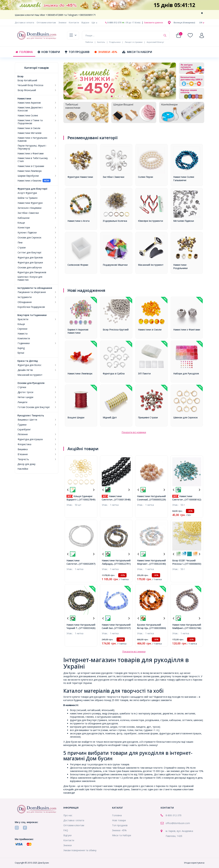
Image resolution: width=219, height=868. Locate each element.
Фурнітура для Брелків (30, 258)
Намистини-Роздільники (180, 266)
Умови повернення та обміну (80, 850)
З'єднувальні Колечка (115, 221)
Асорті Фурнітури (27, 193)
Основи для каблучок (30, 268)
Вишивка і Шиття (27, 420)
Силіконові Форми (78, 265)
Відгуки (85, 22)
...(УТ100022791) (122, 564)
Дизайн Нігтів (25, 370)
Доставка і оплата (24, 22)
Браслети (23, 319)
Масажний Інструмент (151, 265)
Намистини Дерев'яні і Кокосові (30, 109)
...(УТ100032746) (192, 628)
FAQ (66, 830)
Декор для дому (26, 464)
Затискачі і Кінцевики (30, 208)
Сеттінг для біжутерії (30, 253)
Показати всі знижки (134, 651)
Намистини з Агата (78, 221)
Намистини (24, 99)
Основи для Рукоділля (31, 383)
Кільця (21, 223)
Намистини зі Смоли (29, 128)
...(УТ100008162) (192, 500)
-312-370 (177, 815)
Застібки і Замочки (28, 213)
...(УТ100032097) (86, 564)
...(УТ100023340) (157, 564)
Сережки (22, 329)
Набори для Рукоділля (186, 373)
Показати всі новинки (134, 432)
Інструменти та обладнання (35, 288)
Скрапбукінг (24, 430)
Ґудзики (22, 425)
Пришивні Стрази (148, 417)
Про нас (68, 815)
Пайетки (89, 42)
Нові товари (49, 52)
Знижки (62, 22)
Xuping (21, 348)
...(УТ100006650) (192, 564)
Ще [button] (94, 22)
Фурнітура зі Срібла (114, 373)
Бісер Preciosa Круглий (116, 330)
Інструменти (25, 297)
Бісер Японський (27, 90)
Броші (21, 353)
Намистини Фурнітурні (30, 203)
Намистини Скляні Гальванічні (184, 179)
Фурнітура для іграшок (30, 439)
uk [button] (202, 23)
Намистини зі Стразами (31, 166)
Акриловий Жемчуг (155, 42)
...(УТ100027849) (86, 500)
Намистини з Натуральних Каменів (32, 139)
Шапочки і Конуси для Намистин (30, 278)
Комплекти (24, 338)
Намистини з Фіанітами (31, 153)
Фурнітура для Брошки (30, 263)
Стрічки (22, 387)
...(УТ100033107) (122, 628)
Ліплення (23, 434)
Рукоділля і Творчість (31, 416)
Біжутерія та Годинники (32, 315)
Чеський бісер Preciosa (30, 85)
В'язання (23, 454)
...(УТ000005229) (157, 500)
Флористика (24, 444)
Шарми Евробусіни (28, 176)
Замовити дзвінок (153, 22)
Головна (24, 52)
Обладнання (25, 302)
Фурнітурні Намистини (80, 177)
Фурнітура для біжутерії (32, 189)
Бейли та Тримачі (28, 198)
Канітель (101, 42)
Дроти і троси (25, 392)
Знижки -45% (106, 52)
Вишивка (23, 449)
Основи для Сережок (30, 238)
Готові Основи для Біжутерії (34, 407)
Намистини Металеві (30, 133)
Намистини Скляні (28, 116)
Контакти (74, 22)
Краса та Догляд (28, 361)
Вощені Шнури (76, 417)
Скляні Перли (146, 177)
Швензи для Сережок (185, 417)
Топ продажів (77, 52)
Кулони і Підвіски (27, 233)
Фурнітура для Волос (30, 365)
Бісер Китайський (27, 80)
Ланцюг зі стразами (134, 42)
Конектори (24, 228)
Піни (20, 243)
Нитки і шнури (25, 397)
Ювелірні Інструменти (150, 221)
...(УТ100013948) (122, 500)
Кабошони (24, 218)
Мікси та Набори (137, 52)
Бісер (20, 76)
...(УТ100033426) (86, 628)
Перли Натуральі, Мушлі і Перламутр (32, 147)
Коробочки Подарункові (31, 307)
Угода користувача (194, 863)
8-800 (169, 815)
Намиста (23, 334)
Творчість (23, 459)
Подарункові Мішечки (115, 265)
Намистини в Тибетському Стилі (33, 160)
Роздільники (115, 42)
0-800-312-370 (113, 22)
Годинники (24, 343)
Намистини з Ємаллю (29, 181)
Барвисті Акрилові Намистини (78, 331)
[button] (184, 22)
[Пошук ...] (122, 35)
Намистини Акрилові (29, 103)
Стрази (22, 248)
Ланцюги (22, 402)
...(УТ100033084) (157, 628)
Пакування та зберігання (32, 292)
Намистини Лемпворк (30, 171)
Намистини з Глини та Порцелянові (30, 122)
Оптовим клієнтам (46, 22)
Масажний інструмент (30, 375)
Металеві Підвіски (184, 221)
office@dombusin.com (178, 823)
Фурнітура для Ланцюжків (32, 272)
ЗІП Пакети (144, 373)
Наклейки (23, 469)
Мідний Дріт (110, 417)
